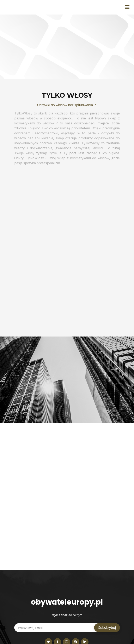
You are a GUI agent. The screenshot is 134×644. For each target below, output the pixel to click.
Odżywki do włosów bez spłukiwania (67, 105)
